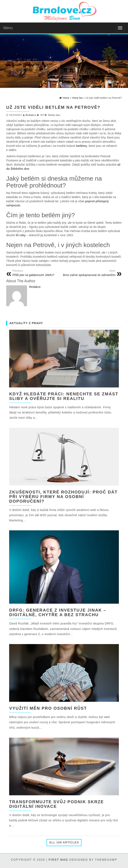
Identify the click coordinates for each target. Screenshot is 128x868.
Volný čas (54, 115)
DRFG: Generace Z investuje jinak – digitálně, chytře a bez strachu (58, 612)
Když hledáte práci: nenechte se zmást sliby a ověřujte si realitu (64, 396)
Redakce (31, 115)
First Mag (58, 860)
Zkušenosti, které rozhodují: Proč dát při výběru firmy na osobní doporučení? (63, 497)
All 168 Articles (64, 842)
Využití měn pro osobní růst (48, 708)
